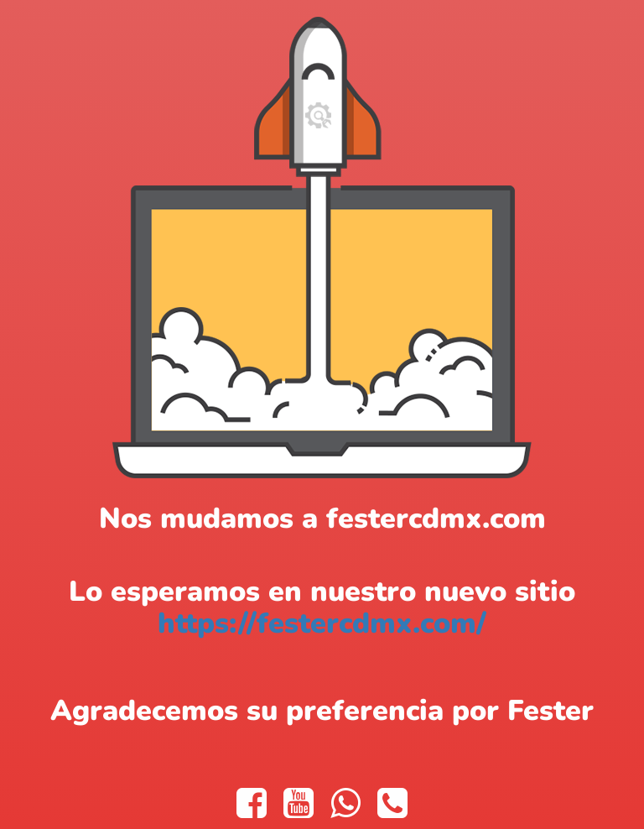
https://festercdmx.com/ (322, 623)
